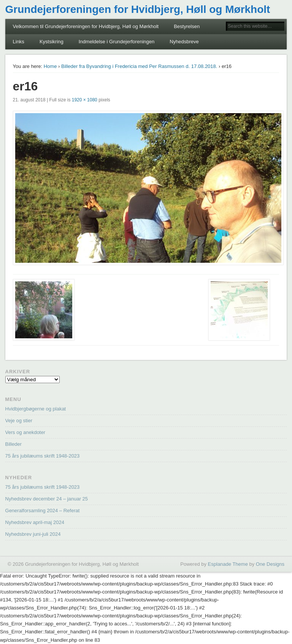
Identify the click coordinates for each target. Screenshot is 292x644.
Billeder (13, 444)
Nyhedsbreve (184, 42)
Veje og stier (19, 421)
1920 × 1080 (85, 100)
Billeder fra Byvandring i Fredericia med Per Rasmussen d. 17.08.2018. (139, 66)
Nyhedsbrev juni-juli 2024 (33, 534)
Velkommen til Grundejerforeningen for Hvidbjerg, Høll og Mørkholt (86, 26)
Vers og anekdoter (25, 432)
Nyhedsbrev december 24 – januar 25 (47, 499)
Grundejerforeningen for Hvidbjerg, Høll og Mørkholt (138, 9)
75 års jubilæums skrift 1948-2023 (43, 456)
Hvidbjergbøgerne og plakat (36, 409)
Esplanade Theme (228, 564)
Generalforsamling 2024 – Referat (43, 511)
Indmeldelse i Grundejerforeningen (117, 42)
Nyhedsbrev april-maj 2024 (35, 522)
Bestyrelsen (187, 26)
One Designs (270, 564)
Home (50, 66)
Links (19, 42)
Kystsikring (52, 42)
